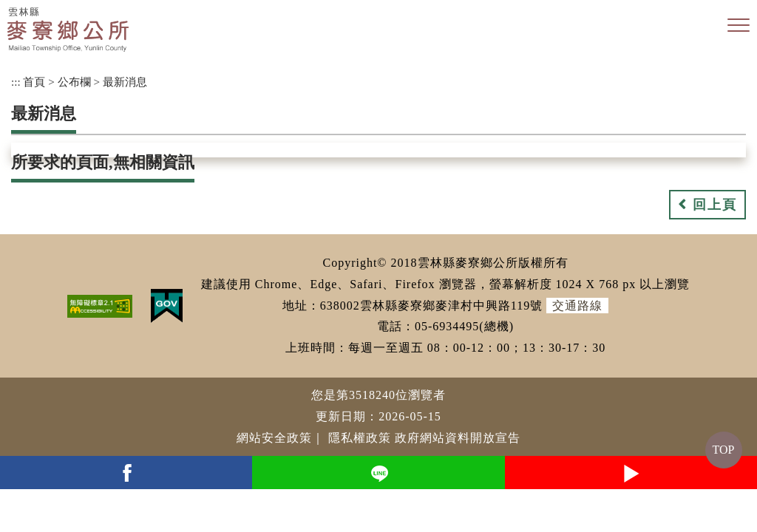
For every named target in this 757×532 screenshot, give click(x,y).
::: (16, 82)
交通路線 (577, 306)
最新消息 (125, 82)
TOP (724, 450)
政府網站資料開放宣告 (458, 438)
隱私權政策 (360, 438)
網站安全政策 (274, 438)
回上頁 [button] (715, 205)
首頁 (34, 82)
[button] (739, 26)
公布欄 (74, 82)
